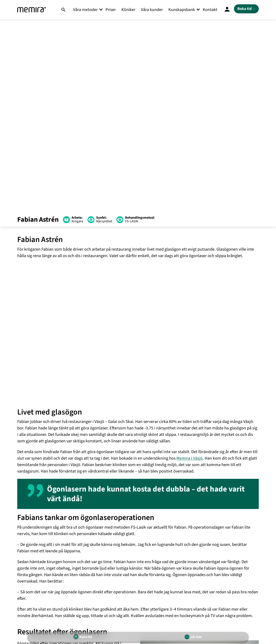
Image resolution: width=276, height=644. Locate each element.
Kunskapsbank (182, 10)
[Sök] (63, 10)
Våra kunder (152, 10)
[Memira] (31, 10)
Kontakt (210, 10)
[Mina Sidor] (227, 10)
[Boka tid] (246, 9)
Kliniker (128, 10)
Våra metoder (85, 10)
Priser (111, 10)
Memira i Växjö (190, 458)
